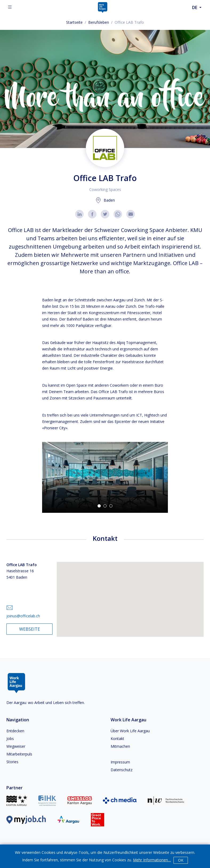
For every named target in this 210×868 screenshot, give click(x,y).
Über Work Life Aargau (130, 731)
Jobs (10, 739)
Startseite (74, 22)
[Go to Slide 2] (105, 506)
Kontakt (117, 739)
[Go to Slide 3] (111, 506)
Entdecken (15, 731)
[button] (105, 477)
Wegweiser (16, 746)
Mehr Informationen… (152, 860)
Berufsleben (99, 22)
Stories (12, 762)
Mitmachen (120, 746)
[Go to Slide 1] (99, 506)
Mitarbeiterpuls (19, 754)
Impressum (120, 762)
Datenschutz (122, 770)
